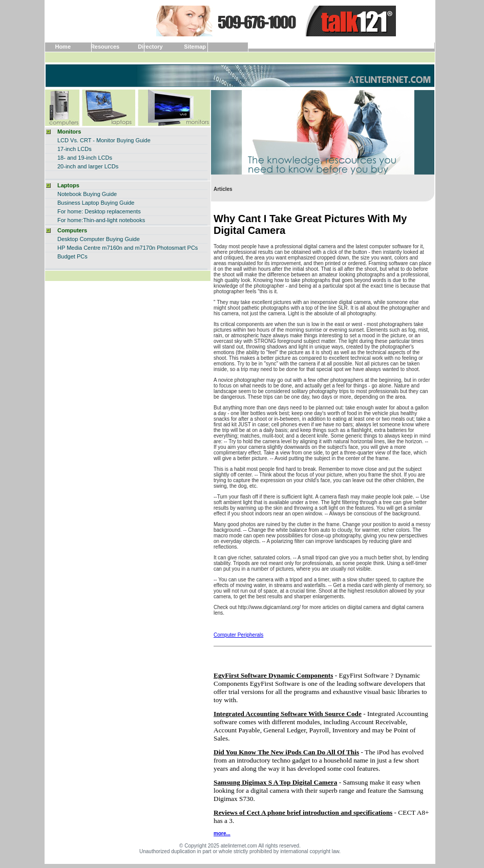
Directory (150, 47)
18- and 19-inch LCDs (85, 158)
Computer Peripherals (238, 635)
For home (69, 220)
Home (63, 47)
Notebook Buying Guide (87, 194)
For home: (70, 211)
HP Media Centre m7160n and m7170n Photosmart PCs (128, 248)
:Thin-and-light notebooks (113, 220)
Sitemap (195, 47)
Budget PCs (72, 256)
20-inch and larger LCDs (88, 166)
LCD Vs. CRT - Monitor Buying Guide (104, 140)
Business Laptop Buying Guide (96, 203)
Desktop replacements (112, 211)
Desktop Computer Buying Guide (99, 239)
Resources (105, 47)
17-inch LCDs (75, 149)
